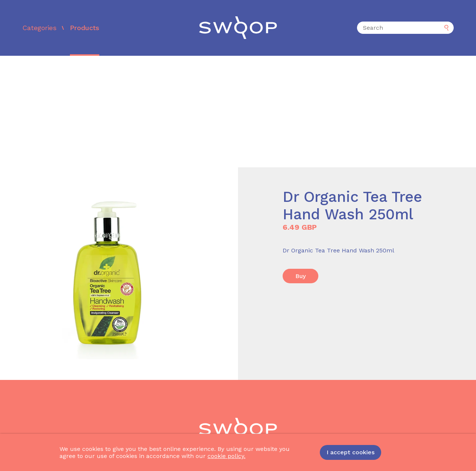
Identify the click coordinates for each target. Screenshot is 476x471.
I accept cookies (350, 452)
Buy (300, 276)
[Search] (405, 28)
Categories (39, 28)
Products (85, 28)
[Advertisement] (238, 112)
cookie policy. (226, 456)
